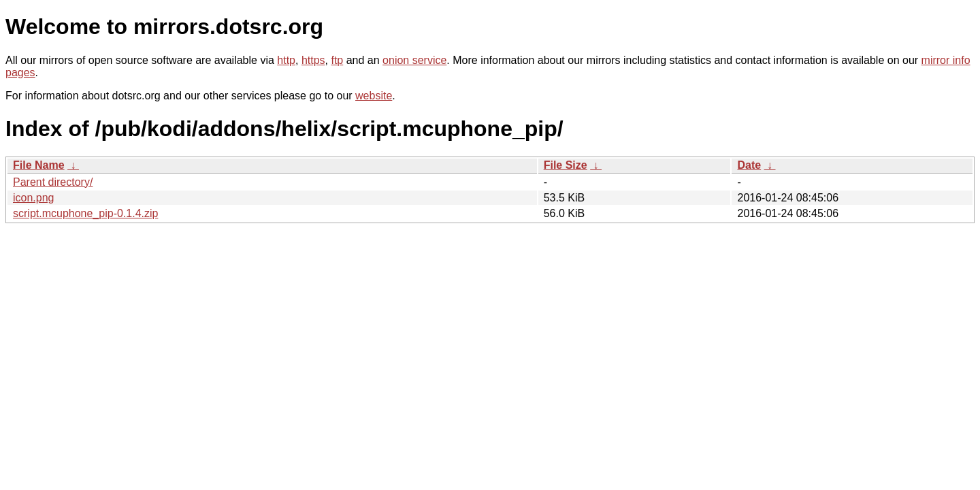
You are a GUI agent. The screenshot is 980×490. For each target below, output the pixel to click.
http (286, 60)
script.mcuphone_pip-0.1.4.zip (85, 213)
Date (749, 165)
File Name (39, 165)
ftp (337, 60)
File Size (566, 165)
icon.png (34, 198)
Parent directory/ (53, 182)
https (313, 60)
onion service (414, 60)
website (374, 96)
